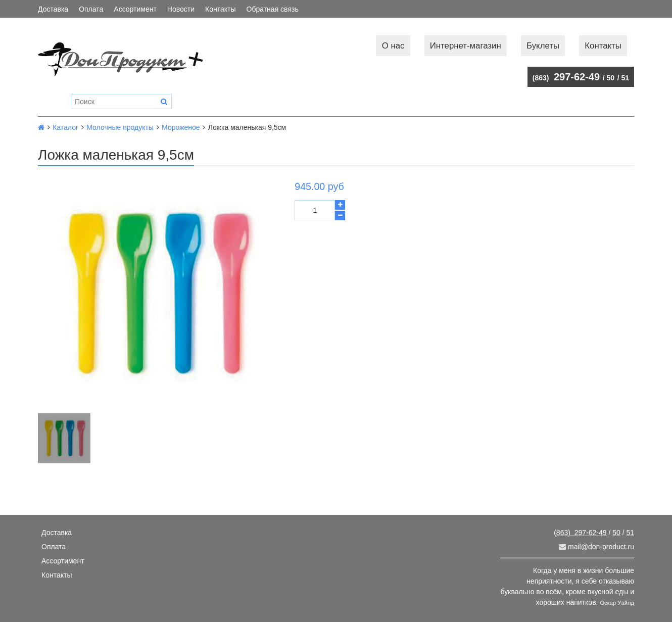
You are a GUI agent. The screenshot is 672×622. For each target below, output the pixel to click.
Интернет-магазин (466, 46)
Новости (181, 9)
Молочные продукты (120, 127)
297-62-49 (566, 77)
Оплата (91, 9)
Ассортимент (135, 9)
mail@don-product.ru (596, 547)
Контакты (220, 9)
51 (625, 78)
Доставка (53, 9)
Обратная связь (273, 9)
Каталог (65, 127)
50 (611, 78)
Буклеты (543, 46)
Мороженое (181, 127)
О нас (393, 46)
